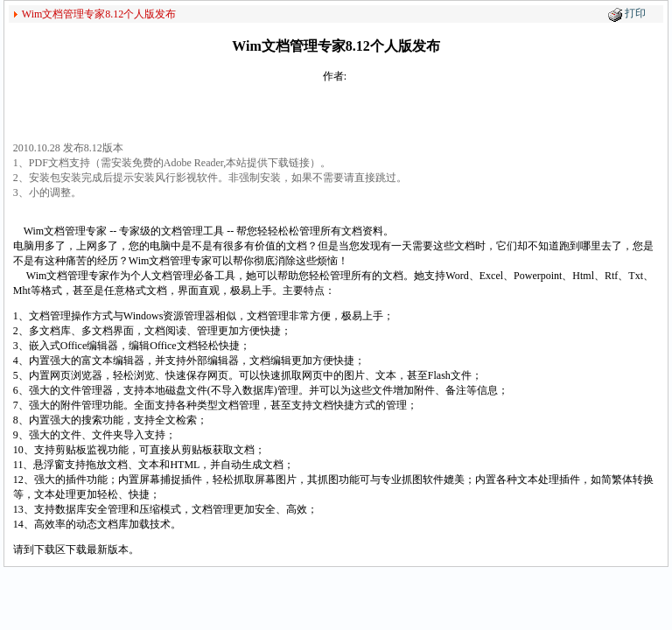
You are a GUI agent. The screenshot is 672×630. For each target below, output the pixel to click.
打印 (635, 13)
